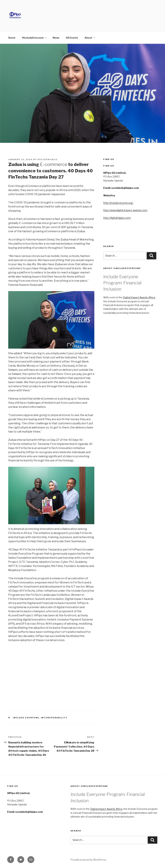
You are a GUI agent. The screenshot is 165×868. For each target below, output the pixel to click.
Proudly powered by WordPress (88, 860)
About (90, 38)
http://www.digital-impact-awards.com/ (125, 210)
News (56, 38)
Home (12, 38)
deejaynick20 (47, 159)
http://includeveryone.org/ (118, 203)
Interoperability (54, 718)
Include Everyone (26, 718)
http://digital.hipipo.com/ (117, 218)
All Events (72, 38)
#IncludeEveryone (34, 38)
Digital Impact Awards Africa (139, 297)
